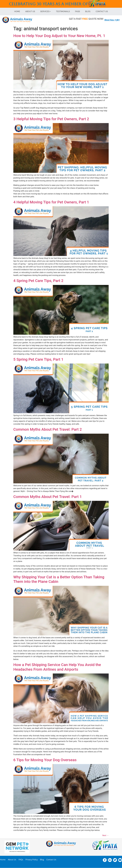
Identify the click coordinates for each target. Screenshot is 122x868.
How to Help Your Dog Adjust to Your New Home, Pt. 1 (59, 36)
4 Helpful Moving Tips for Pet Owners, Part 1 (51, 202)
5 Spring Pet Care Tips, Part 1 (38, 359)
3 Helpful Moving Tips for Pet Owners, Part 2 (51, 119)
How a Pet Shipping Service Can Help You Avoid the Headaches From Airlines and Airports (57, 667)
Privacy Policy (32, 860)
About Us (30, 11)
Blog (88, 11)
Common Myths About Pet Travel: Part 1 (48, 497)
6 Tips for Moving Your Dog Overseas (45, 760)
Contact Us (102, 11)
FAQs (78, 11)
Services (46, 12)
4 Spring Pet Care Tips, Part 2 (38, 281)
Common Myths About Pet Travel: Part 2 (48, 429)
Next (105, 835)
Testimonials (63, 11)
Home (17, 11)
